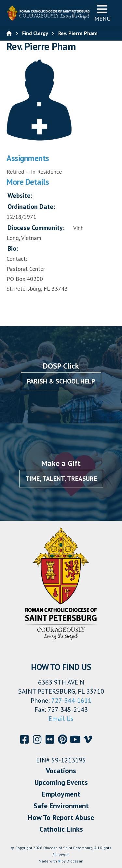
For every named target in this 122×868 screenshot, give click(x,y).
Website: (20, 195)
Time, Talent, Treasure (61, 479)
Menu (102, 13)
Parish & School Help (61, 381)
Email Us (61, 719)
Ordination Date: (31, 207)
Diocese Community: (36, 228)
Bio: (13, 248)
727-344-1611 (71, 700)
